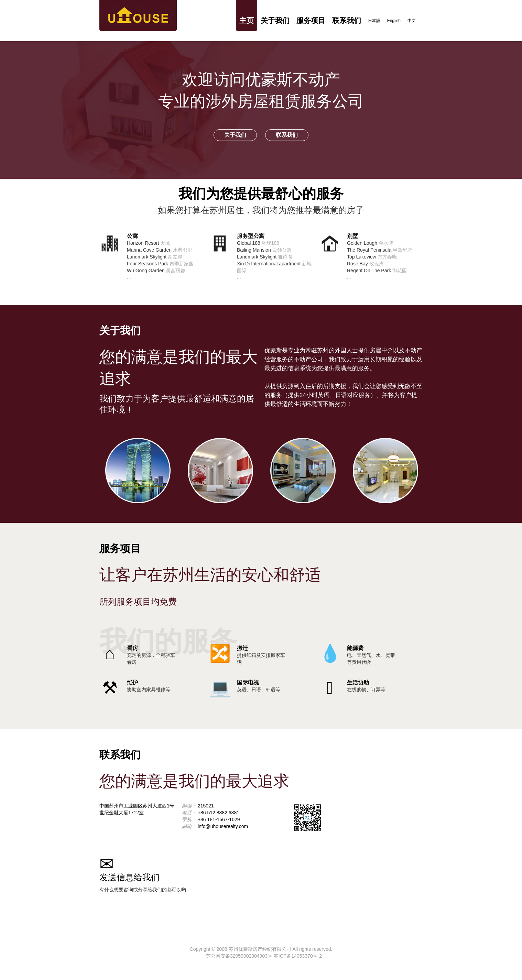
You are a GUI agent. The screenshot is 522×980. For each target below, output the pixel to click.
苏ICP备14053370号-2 (298, 956)
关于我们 (275, 20)
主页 (247, 20)
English (394, 21)
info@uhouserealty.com (223, 826)
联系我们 (347, 20)
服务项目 (311, 20)
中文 (412, 21)
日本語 (374, 21)
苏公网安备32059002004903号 (239, 956)
